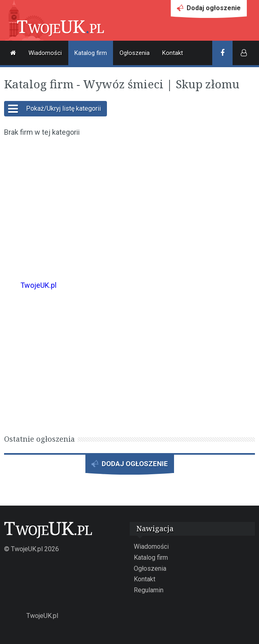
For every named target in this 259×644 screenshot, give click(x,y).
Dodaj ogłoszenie (209, 10)
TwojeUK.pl (38, 285)
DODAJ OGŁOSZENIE (130, 466)
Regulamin (149, 590)
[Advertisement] (129, 203)
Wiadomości (45, 53)
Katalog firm (91, 53)
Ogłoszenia (135, 53)
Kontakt (173, 53)
